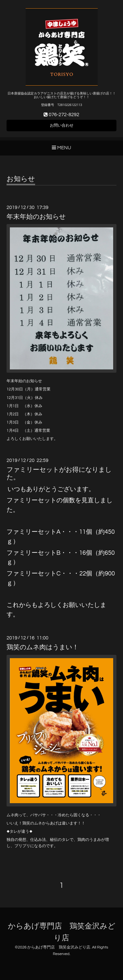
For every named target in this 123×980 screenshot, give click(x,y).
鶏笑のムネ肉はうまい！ (43, 647)
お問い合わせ (62, 125)
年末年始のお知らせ (36, 217)
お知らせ (21, 179)
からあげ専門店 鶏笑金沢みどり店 (59, 947)
